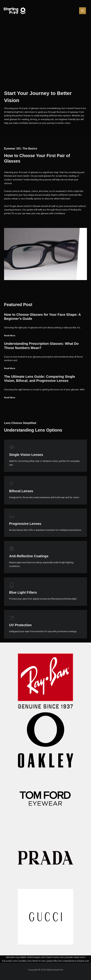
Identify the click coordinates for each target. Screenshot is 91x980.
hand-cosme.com (55, 957)
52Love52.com (9, 961)
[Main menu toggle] (83, 11)
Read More (10, 336)
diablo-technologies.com (33, 957)
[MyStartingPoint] (15, 11)
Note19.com (39, 961)
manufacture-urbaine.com (76, 961)
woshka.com (25, 961)
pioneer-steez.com (75, 957)
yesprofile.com (54, 961)
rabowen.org (12, 957)
